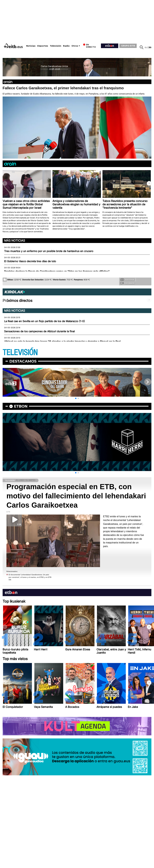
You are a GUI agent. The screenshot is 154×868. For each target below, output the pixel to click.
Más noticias (15, 241)
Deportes (43, 46)
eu (146, 47)
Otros (75, 46)
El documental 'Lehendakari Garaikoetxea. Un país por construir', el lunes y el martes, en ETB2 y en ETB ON (30, 577)
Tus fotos (127, 280)
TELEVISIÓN (20, 353)
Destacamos (23, 361)
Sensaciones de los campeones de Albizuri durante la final (39, 331)
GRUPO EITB (128, 46)
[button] (149, 183)
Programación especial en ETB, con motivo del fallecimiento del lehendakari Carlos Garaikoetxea (76, 496)
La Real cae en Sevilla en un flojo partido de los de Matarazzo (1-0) (44, 321)
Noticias (31, 46)
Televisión (56, 46)
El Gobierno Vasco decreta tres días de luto (30, 261)
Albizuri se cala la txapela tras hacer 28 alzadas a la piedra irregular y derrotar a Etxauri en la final (62, 341)
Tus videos (127, 283)
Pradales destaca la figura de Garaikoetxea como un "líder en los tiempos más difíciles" (57, 271)
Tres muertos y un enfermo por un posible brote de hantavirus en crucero (49, 251)
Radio (66, 46)
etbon (21, 406)
